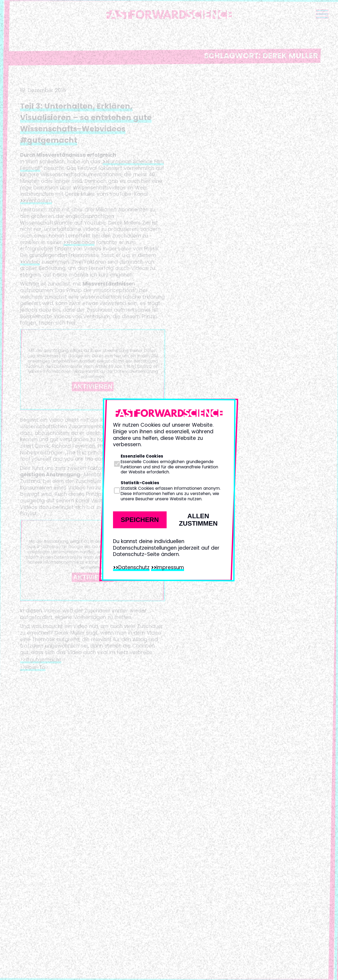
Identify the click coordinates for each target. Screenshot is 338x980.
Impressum (170, 567)
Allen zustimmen (198, 520)
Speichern (140, 520)
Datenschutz (134, 567)
